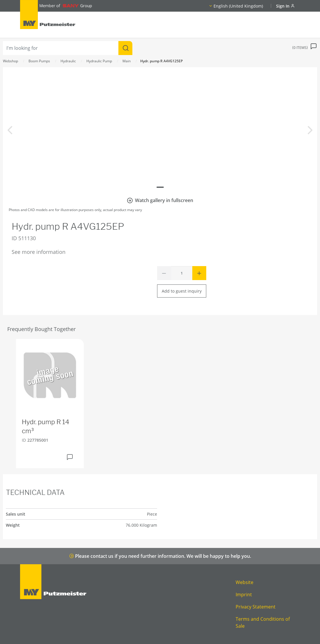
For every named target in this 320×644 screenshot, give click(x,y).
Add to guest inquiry (182, 291)
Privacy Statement (256, 607)
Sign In (285, 6)
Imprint (244, 595)
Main (127, 61)
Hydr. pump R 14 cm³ (46, 426)
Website (245, 582)
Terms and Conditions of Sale (263, 622)
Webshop (10, 61)
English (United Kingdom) (238, 6)
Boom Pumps (39, 61)
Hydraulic (68, 61)
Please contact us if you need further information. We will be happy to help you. (160, 556)
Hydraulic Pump (99, 61)
